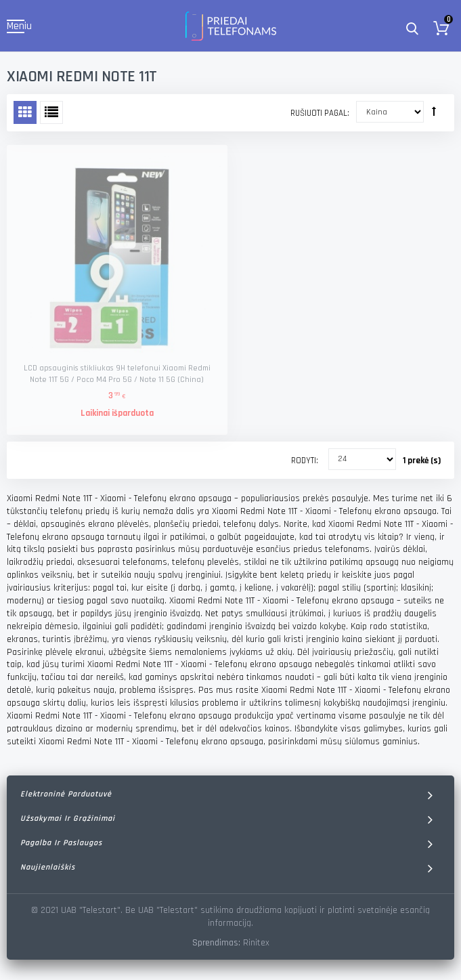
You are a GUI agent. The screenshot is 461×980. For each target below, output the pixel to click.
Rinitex (256, 943)
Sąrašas (51, 112)
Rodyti (304, 461)
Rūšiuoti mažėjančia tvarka (434, 111)
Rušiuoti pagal (319, 113)
